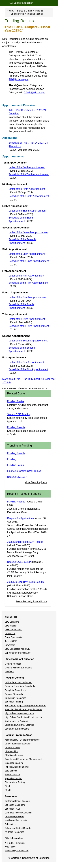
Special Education (13, 778)
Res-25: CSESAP (17, 477)
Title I (7, 786)
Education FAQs (12, 809)
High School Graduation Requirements (23, 717)
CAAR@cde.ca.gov (34, 93)
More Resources (16, 832)
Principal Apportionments (17, 767)
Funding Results (16, 427)
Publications (11, 824)
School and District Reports (18, 828)
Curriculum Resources (15, 698)
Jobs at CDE (11, 641)
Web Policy (10, 847)
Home (10, 11)
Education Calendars (15, 805)
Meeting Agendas (13, 664)
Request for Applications (20, 518)
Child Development (14, 755)
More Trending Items (36, 482)
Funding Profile (17, 14)
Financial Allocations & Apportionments (23, 709)
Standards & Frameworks (17, 729)
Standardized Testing (15, 782)
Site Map (20, 843)
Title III (8, 790)
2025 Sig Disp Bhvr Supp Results (25, 582)
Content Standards (14, 694)
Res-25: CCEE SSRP (19, 562)
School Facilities (12, 775)
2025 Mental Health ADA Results (25, 542)
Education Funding (14, 702)
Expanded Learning (14, 763)
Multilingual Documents (16, 820)
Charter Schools (12, 748)
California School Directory (17, 801)
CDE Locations (12, 622)
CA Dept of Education (21, 3)
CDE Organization (13, 630)
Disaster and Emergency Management (23, 759)
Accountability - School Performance (22, 740)
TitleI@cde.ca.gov (19, 79)
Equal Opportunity (13, 637)
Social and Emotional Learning (19, 725)
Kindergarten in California (17, 721)
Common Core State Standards (20, 686)
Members (9, 671)
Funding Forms (15, 465)
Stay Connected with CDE (17, 649)
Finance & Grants (24, 11)
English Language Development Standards (25, 706)
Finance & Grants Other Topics (24, 471)
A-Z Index (9, 843)
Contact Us (10, 633)
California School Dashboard (18, 682)
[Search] (55, 3)
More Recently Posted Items (32, 602)
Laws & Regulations (14, 816)
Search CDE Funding (19, 414)
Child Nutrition (11, 751)
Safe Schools (11, 771)
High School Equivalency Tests (19, 713)
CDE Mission (11, 626)
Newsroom (10, 645)
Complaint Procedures (15, 690)
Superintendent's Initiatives (18, 653)
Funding (39, 11)
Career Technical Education (18, 744)
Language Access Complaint (18, 813)
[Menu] (4, 3)
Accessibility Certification (17, 851)
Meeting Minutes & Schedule (18, 668)
